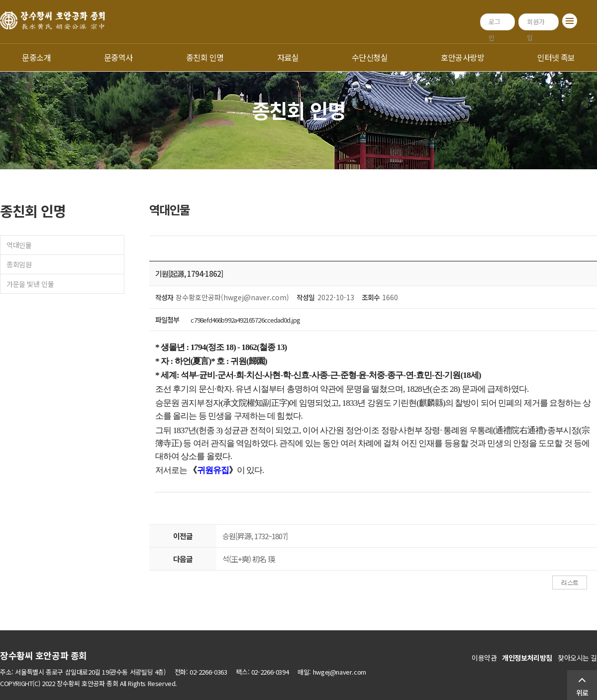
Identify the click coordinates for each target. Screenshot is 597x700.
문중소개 (36, 57)
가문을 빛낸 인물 (30, 284)
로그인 (495, 24)
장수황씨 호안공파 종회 (44, 655)
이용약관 (484, 658)
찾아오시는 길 (577, 658)
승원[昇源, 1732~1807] (255, 536)
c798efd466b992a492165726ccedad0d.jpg (245, 320)
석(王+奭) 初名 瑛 (249, 559)
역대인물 (19, 245)
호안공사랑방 (462, 57)
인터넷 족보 (556, 57)
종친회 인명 (205, 57)
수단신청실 (370, 57)
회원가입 (536, 24)
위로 (582, 693)
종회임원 (19, 264)
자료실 (288, 57)
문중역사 (118, 57)
